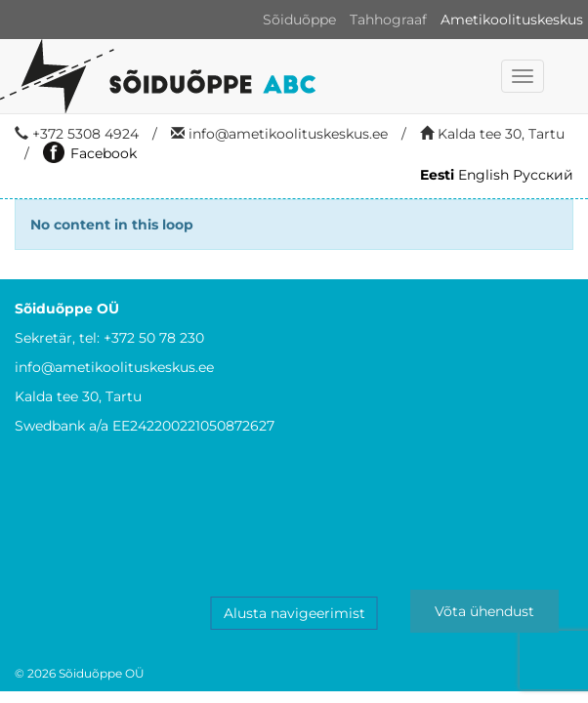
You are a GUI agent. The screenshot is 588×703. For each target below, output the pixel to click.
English (483, 175)
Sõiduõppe (299, 20)
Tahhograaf (388, 20)
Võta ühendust (484, 611)
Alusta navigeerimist (294, 613)
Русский (543, 175)
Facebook (90, 153)
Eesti (437, 175)
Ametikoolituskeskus (512, 20)
